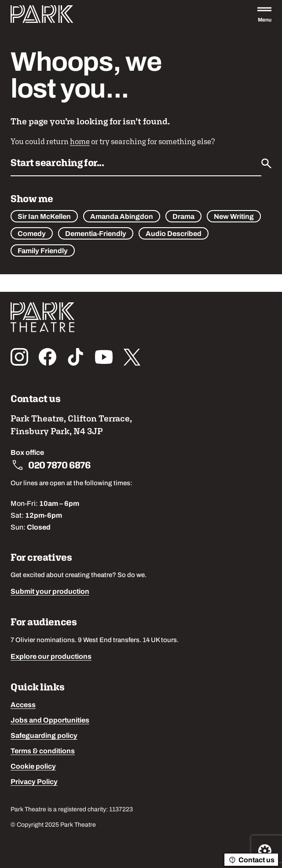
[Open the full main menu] (264, 14)
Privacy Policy (34, 782)
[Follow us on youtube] (104, 357)
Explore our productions (51, 657)
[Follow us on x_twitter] (132, 357)
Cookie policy (33, 767)
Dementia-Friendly (96, 234)
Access (23, 705)
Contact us (251, 860)
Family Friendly (43, 251)
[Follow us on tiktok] (76, 357)
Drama (183, 217)
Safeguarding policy (44, 736)
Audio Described (174, 234)
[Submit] (266, 163)
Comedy (32, 234)
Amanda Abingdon (122, 217)
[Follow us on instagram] (19, 357)
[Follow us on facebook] (48, 357)
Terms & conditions (43, 752)
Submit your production (50, 592)
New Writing (234, 217)
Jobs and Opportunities (50, 721)
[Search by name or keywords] (136, 166)
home (80, 142)
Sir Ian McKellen (44, 217)
